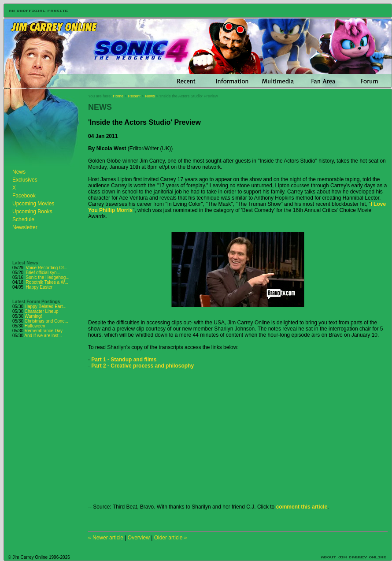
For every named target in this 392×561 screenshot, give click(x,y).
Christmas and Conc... (46, 321)
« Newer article (106, 538)
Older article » (171, 538)
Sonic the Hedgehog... (48, 277)
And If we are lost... (43, 336)
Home (118, 96)
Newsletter (25, 227)
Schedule (23, 219)
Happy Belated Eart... (46, 307)
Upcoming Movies (33, 204)
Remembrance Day (44, 331)
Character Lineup (42, 311)
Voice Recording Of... (47, 268)
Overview (139, 538)
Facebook (24, 196)
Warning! (33, 316)
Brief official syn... (43, 273)
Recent (135, 96)
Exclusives (25, 180)
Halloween (35, 326)
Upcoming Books (32, 212)
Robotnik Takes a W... (47, 282)
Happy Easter (39, 287)
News (19, 172)
